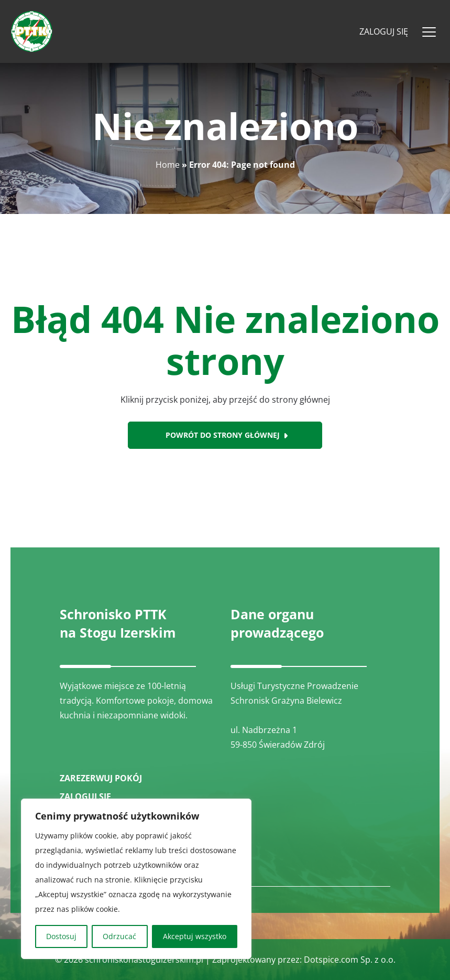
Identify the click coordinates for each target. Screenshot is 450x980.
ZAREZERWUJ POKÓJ (101, 778)
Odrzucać (119, 936)
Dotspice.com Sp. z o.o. (350, 960)
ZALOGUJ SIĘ (85, 796)
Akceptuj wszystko (195, 936)
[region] (136, 879)
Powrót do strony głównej (223, 435)
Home (168, 165)
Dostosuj (61, 936)
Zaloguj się (384, 31)
